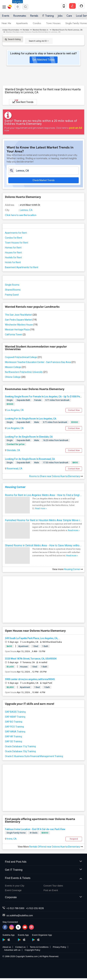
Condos (37, 23)
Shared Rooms (13, 290)
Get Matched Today (44, 60)
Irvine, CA (11, 839)
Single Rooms (12, 285)
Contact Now (74, 410)
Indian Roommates (11, 30)
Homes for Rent (13, 248)
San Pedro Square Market (21, 320)
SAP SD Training (13, 741)
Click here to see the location (21, 215)
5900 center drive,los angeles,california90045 (30, 679)
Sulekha (10, 7)
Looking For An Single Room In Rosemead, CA (30, 459)
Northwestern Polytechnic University (26, 372)
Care (69, 16)
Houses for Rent (13, 253)
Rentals (34, 16)
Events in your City (15, 886)
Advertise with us (12, 950)
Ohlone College (15, 377)
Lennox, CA (26, 210)
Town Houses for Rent (17, 243)
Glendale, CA (13, 450)
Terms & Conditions (39, 947)
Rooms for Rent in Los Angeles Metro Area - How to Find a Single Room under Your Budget (43, 495)
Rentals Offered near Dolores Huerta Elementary (56, 847)
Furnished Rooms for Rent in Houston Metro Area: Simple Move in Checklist (43, 520)
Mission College (15, 367)
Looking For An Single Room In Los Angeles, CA (31, 419)
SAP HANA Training (15, 732)
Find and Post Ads (43, 862)
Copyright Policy (32, 950)
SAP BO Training (14, 722)
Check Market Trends (43, 180)
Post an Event (51, 890)
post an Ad (76, 128)
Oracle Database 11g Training (20, 746)
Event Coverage (13, 890)
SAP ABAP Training (15, 717)
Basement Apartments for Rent (22, 267)
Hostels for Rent (13, 257)
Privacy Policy (59, 947)
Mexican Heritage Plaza (20, 330)
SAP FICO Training (14, 727)
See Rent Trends (23, 101)
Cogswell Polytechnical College (23, 357)
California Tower (15, 335)
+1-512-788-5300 (15, 908)
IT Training (48, 16)
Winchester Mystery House (21, 325)
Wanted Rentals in (41, 30)
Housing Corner (15, 487)
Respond (74, 839)
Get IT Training (43, 870)
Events (6, 16)
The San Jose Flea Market (21, 315)
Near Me (6, 23)
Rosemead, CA (14, 469)
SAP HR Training (13, 737)
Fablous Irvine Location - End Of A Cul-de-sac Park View (35, 829)
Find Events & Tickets (43, 878)
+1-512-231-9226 (35, 908)
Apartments (22, 23)
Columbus (18, 2)
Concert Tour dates (53, 886)
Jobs (60, 16)
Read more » (41, 509)
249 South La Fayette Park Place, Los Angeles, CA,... (32, 638)
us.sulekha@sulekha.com (20, 915)
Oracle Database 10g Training (20, 751)
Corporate (43, 897)
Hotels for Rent (13, 262)
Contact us (20, 947)
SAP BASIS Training (15, 712)
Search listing (13, 39)
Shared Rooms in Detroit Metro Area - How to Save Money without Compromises (43, 545)
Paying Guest (12, 295)
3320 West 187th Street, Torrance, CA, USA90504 (31, 659)
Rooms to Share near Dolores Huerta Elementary (56, 476)
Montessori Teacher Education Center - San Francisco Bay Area (40, 362)
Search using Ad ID (39, 41)
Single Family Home (16, 833)
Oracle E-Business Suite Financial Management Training (34, 756)
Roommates (20, 16)
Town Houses (53, 23)
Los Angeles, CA (15, 410)
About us (7, 947)
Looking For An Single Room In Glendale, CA (29, 437)
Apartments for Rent (16, 233)
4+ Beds (33, 833)
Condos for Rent (13, 238)
